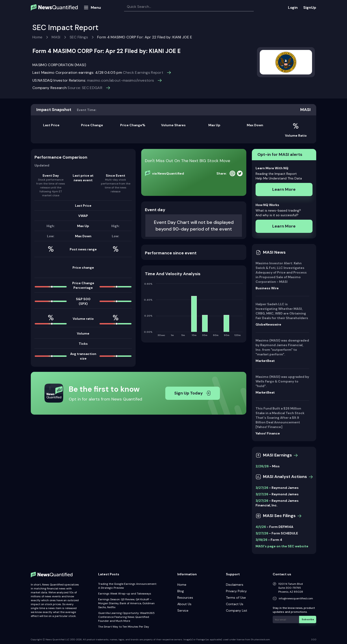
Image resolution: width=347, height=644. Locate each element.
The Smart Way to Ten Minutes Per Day (124, 627)
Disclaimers (235, 585)
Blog (181, 591)
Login (293, 8)
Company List (237, 610)
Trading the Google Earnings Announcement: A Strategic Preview (127, 586)
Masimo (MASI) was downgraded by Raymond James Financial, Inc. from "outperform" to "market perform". (282, 347)
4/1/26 (261, 527)
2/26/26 (262, 466)
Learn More (284, 189)
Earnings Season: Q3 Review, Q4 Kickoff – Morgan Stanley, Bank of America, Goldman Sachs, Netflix (126, 603)
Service (183, 610)
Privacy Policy (236, 591)
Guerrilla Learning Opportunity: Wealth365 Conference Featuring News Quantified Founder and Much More (126, 617)
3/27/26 (262, 488)
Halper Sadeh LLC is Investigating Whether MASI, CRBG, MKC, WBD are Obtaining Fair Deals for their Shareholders (282, 311)
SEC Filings (79, 37)
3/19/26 (261, 540)
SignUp (310, 8)
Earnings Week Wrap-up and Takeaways (125, 594)
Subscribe (308, 619)
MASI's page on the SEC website (282, 546)
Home (37, 37)
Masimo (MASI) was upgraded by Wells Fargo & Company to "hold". (282, 381)
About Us (184, 604)
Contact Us (235, 604)
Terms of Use (236, 598)
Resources (185, 598)
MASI (56, 37)
